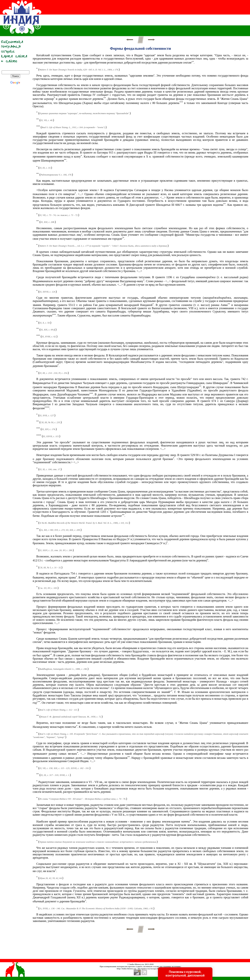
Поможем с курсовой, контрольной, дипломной (185, 974)
